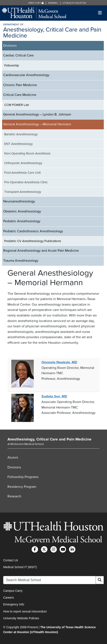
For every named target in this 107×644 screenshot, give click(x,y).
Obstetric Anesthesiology (22, 211)
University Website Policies (21, 618)
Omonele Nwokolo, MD (59, 362)
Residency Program (22, 487)
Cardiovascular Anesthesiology (26, 75)
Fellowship (12, 65)
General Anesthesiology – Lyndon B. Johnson (37, 114)
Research (14, 496)
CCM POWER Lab (17, 105)
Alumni (13, 458)
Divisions (10, 46)
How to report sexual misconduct (25, 611)
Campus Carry (13, 591)
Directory (36, 3)
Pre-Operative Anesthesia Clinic (26, 182)
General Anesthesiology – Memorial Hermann (37, 124)
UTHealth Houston (74, 3)
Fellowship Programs (23, 477)
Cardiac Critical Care (18, 55)
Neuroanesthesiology (19, 201)
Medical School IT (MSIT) (20, 567)
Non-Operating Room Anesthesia (27, 153)
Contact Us (11, 560)
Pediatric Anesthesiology (22, 221)
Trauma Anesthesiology (21, 261)
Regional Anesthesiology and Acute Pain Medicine (41, 251)
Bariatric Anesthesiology (21, 134)
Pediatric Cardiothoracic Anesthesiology (33, 231)
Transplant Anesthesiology (23, 192)
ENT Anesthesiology (18, 144)
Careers (9, 598)
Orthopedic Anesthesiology (23, 163)
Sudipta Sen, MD (54, 396)
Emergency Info (14, 604)
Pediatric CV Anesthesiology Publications (33, 241)
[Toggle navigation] (100, 13)
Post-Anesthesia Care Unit (22, 173)
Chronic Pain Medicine (20, 85)
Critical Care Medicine (20, 95)
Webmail (53, 3)
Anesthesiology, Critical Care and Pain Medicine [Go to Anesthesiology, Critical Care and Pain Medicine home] (49, 439)
